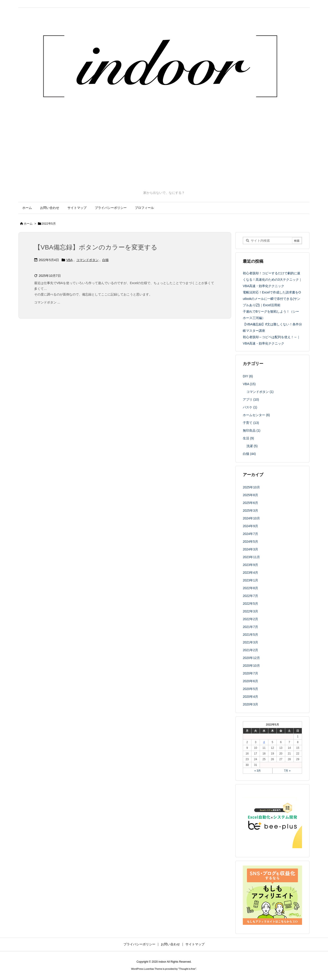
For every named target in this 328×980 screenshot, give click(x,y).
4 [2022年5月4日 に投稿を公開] (264, 742)
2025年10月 (251, 487)
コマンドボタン (87, 260)
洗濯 (252, 446)
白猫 (105, 260)
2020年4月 (250, 697)
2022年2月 (250, 619)
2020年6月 (250, 681)
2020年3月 (250, 704)
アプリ (251, 399)
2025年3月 (250, 511)
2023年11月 (251, 557)
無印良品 (252, 430)
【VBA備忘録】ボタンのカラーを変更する (96, 247)
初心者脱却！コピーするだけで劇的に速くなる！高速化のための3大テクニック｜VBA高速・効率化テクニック (272, 280)
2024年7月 (250, 534)
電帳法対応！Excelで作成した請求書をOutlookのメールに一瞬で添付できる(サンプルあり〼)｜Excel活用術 (272, 299)
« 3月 (258, 771)
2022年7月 (250, 596)
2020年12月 (251, 658)
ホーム (28, 224)
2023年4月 (250, 573)
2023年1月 (250, 580)
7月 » (287, 771)
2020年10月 (251, 666)
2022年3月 (250, 611)
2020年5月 (250, 689)
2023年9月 (250, 565)
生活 (248, 438)
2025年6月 (250, 503)
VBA (69, 260)
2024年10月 (251, 518)
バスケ (250, 407)
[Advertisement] (164, 156)
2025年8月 (250, 495)
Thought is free (187, 969)
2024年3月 (250, 549)
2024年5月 (250, 542)
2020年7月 (250, 673)
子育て (251, 423)
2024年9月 (250, 526)
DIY (248, 376)
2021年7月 (250, 627)
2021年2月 (250, 650)
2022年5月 (250, 604)
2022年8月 (250, 588)
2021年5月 (250, 635)
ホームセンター (256, 415)
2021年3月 (250, 642)
